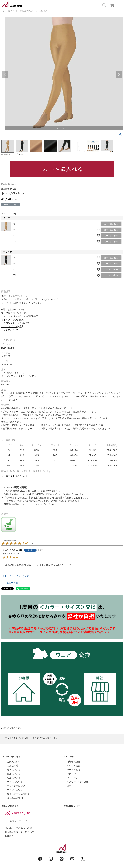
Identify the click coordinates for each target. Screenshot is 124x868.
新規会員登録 (73, 762)
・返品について (13, 778)
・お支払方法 (11, 766)
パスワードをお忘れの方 (79, 782)
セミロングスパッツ (11, 323)
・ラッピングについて (16, 786)
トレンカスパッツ (10, 330)
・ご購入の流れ (13, 762)
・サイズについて (14, 782)
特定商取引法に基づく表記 (18, 828)
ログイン (71, 774)
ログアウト (72, 786)
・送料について (13, 770)
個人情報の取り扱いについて (19, 832)
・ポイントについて (15, 790)
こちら (36, 504)
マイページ (69, 757)
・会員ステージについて (17, 794)
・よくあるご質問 (14, 798)
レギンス (6, 356)
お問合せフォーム (19, 821)
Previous (5, 74)
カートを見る (73, 770)
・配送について (13, 774)
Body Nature (8, 348)
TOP (3, 11)
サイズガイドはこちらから (15, 476)
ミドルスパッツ (9, 320)
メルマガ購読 (73, 766)
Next (119, 74)
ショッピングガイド (11, 757)
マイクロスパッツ (10, 313)
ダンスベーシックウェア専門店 (20, 11)
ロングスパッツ (9, 326)
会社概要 (9, 836)
